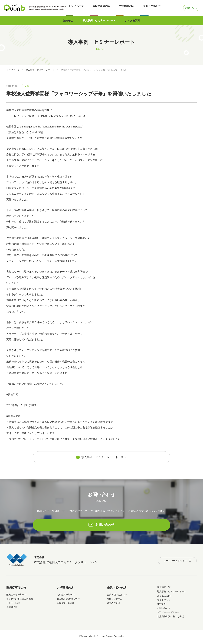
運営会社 (162, 605)
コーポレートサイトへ (172, 561)
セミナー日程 (13, 604)
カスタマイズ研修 (65, 604)
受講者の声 (12, 609)
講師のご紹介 (114, 604)
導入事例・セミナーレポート (99, 21)
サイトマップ (164, 601)
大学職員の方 (118, 8)
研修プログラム (115, 600)
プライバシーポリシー (168, 614)
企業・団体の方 (141, 8)
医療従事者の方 (96, 8)
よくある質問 (133, 21)
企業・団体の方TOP (117, 596)
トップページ (73, 8)
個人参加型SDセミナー (68, 600)
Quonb (14, 8)
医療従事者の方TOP (16, 596)
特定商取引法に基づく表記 (170, 618)
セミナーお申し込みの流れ (20, 600)
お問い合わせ (186, 8)
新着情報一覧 (164, 589)
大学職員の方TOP (66, 596)
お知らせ (68, 21)
